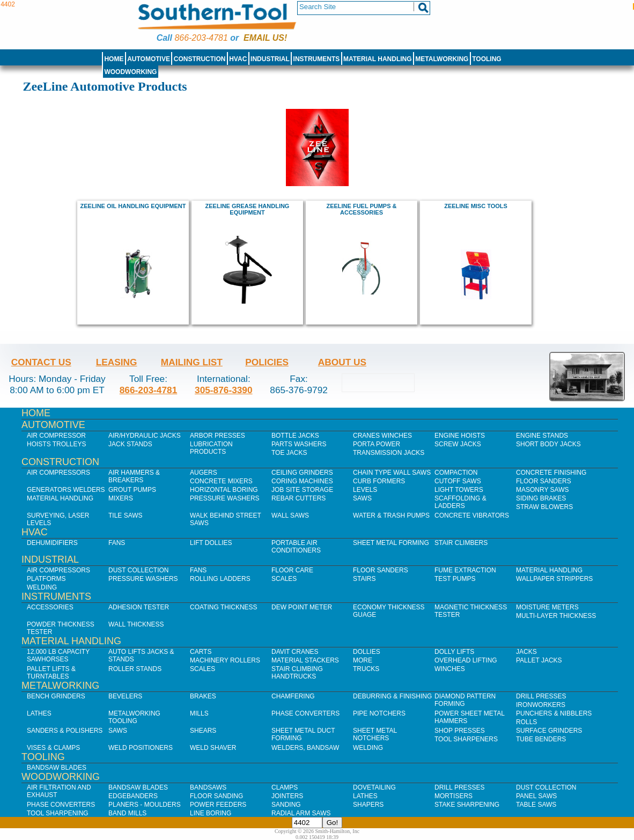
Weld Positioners (141, 748)
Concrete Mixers (221, 481)
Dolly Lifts (454, 652)
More (363, 660)
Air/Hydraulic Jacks (145, 436)
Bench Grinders (56, 696)
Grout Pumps (132, 490)
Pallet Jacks (539, 660)
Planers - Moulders (145, 805)
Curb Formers (379, 481)
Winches (450, 669)
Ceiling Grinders (302, 473)
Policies (267, 362)
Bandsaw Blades (57, 768)
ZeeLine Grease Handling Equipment (248, 209)
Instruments (317, 59)
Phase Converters (305, 713)
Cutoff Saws (458, 481)
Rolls (526, 722)
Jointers (287, 796)
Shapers (368, 805)
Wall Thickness (136, 624)
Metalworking (442, 59)
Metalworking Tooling (134, 717)
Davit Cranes (295, 652)
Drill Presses (541, 696)
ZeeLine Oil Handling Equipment (133, 206)
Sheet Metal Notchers (375, 734)
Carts (201, 652)
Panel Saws (536, 796)
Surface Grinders (549, 731)
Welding (42, 587)
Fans (117, 543)
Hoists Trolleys (56, 444)
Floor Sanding (216, 796)
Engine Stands (542, 436)
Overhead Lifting (466, 660)
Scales (284, 579)
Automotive (149, 59)
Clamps (285, 787)
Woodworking (130, 72)
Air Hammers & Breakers (134, 476)
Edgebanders (133, 796)
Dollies (367, 652)
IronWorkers (541, 705)
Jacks (526, 652)
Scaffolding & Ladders (460, 502)
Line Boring (211, 813)
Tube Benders (541, 739)
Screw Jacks (458, 444)
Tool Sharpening (58, 813)
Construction (200, 59)
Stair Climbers (461, 543)
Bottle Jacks (295, 436)
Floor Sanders (544, 481)
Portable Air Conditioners (296, 547)
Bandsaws (208, 787)
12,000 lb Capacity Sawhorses (58, 655)
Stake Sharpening (467, 805)
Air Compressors (58, 473)
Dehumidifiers (52, 543)
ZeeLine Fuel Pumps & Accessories (361, 209)
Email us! (265, 38)
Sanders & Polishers (65, 731)
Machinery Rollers (225, 660)
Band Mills (127, 813)
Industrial (270, 59)
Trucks (366, 669)
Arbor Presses (218, 436)
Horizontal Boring (224, 490)
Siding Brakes (541, 498)
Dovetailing (374, 787)
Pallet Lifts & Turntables (51, 673)
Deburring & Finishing (392, 696)
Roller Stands (135, 669)
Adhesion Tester (139, 607)
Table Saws (536, 805)
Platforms (46, 579)
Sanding (286, 805)
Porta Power (377, 444)
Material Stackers (305, 660)
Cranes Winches (382, 436)
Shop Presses (460, 731)
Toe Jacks (289, 453)
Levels (365, 490)
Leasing (117, 362)
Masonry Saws (542, 490)
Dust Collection (138, 570)
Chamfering (293, 696)
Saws (362, 498)
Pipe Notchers (379, 713)
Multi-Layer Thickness (556, 616)
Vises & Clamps (53, 748)
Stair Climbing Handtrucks (297, 673)
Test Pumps (455, 579)
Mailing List (192, 362)
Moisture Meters (547, 607)
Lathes (39, 713)
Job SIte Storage (302, 490)
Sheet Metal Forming (391, 543)
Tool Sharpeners (466, 739)
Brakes (203, 696)
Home (114, 59)
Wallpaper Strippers (554, 579)
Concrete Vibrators (472, 515)
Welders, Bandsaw (305, 748)
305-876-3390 (224, 390)
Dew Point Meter (302, 607)
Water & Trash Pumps (391, 515)
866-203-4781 (201, 38)
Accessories (50, 607)
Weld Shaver (213, 748)
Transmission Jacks (389, 453)
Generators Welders (66, 490)
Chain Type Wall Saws (392, 473)
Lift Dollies (211, 543)
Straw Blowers (544, 507)
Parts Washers (299, 444)
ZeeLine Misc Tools (476, 206)
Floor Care (292, 570)
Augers (204, 473)
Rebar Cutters (298, 498)
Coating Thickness (224, 607)
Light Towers (459, 490)
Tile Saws (126, 515)
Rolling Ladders (220, 579)
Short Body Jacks (548, 444)
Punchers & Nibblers (554, 713)
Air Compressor (56, 436)
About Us (342, 362)
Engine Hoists (460, 436)
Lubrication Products (211, 448)
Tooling (486, 59)
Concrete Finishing (551, 473)
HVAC (238, 59)
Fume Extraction (465, 570)
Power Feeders (218, 805)
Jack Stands (130, 444)
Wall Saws (290, 515)
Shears (203, 731)
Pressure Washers (225, 498)
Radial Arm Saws (301, 813)
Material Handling (378, 59)
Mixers (121, 498)
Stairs (364, 579)
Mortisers (454, 796)
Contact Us (41, 362)
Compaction (456, 473)
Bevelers (125, 696)
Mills (199, 713)
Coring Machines (302, 481)
